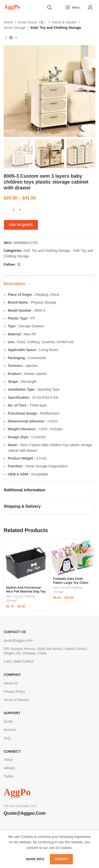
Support (12, 713)
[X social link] (19, 265)
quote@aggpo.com (18, 640)
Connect (12, 751)
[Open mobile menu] (73, 7)
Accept (61, 859)
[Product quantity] (13, 210)
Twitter (9, 776)
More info (36, 859)
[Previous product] (6, 38)
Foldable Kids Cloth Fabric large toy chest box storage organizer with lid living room (71, 584)
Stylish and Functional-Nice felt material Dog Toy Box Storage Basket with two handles (26, 593)
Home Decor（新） (32, 22)
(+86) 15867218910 (19, 661)
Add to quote (21, 225)
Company (12, 675)
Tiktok (8, 760)
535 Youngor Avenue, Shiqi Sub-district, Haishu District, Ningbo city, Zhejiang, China (46, 651)
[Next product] (16, 38)
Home (8, 22)
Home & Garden (64, 22)
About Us (11, 683)
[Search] (50, 7)
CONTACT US (15, 632)
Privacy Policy (14, 692)
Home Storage (15, 28)
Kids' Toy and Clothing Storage (56, 28)
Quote (8, 721)
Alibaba (9, 768)
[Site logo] (12, 7)
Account (10, 730)
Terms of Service (16, 700)
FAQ (7, 738)
